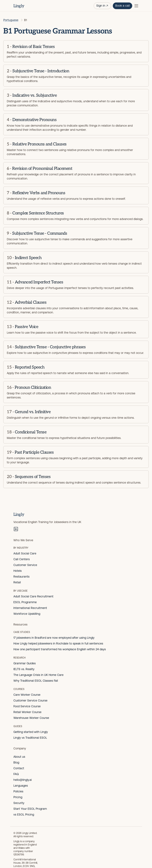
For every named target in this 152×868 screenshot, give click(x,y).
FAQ (16, 774)
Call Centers (22, 559)
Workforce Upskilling (27, 614)
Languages (21, 786)
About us (19, 757)
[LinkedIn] (16, 529)
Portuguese (11, 20)
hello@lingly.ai (23, 780)
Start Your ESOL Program (30, 809)
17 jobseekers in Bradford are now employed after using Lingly (54, 638)
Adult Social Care (25, 553)
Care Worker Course (27, 695)
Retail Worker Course (27, 712)
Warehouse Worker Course (31, 718)
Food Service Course (27, 706)
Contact (19, 768)
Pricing (18, 797)
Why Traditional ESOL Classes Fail (36, 681)
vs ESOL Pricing (24, 814)
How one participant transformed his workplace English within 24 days (60, 649)
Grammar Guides (25, 663)
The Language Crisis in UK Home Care (38, 675)
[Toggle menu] (136, 6)
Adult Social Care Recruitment (33, 596)
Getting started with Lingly (31, 732)
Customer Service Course (30, 700)
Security (19, 803)
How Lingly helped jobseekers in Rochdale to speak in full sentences (58, 643)
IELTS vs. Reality (24, 669)
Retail (17, 582)
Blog (16, 762)
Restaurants (21, 577)
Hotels (18, 571)
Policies (18, 791)
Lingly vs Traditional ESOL (30, 738)
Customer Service (25, 565)
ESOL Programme (25, 602)
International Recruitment (30, 608)
